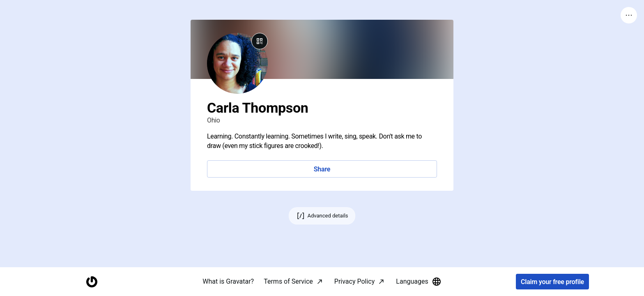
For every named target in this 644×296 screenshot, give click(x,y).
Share (322, 169)
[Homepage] (92, 282)
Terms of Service (288, 281)
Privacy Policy (355, 281)
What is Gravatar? (228, 281)
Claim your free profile (552, 282)
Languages (419, 282)
